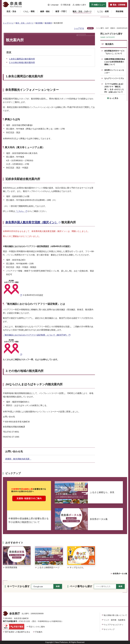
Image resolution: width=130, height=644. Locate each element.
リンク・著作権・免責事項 (114, 620)
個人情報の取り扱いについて (115, 615)
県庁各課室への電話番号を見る (18, 632)
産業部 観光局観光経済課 (18, 459)
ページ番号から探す (81, 586)
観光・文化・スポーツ (25, 23)
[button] (53, 5)
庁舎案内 (39, 632)
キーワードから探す (18, 586)
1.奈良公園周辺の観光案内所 (22, 59)
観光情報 (39, 23)
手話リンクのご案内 (37, 627)
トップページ (8, 23)
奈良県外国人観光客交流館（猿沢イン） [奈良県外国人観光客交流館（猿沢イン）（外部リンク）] (32, 222)
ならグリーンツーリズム (114, 78)
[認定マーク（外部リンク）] (13, 295)
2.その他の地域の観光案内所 (22, 63)
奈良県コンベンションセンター (114, 71)
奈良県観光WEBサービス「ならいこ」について (114, 52)
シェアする (79, 28)
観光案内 (48, 23)
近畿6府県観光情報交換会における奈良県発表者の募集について (115, 62)
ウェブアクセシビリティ (114, 625)
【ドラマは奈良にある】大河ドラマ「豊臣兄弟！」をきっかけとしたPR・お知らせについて (114, 88)
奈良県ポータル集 (120, 574)
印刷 (91, 28)
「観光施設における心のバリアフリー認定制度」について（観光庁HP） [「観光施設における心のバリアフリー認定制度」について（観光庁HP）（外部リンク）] (35, 335)
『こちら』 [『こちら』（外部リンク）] (20, 211)
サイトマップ (109, 629)
